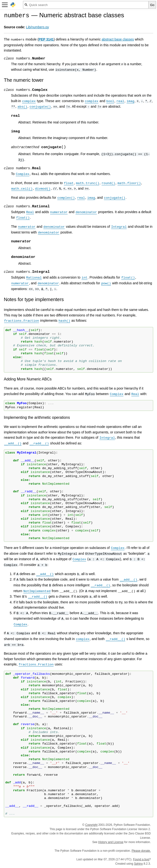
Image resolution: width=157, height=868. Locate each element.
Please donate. (141, 851)
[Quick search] (86, 5)
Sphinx (138, 864)
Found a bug (141, 859)
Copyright (91, 825)
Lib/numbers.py (38, 27)
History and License (111, 842)
